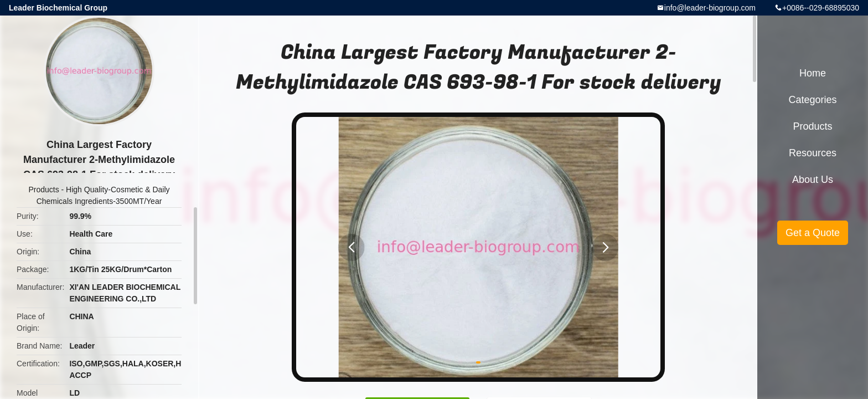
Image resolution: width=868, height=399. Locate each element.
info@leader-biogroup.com (710, 8)
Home (813, 73)
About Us (813, 180)
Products (43, 190)
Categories (812, 100)
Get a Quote (813, 233)
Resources (813, 153)
